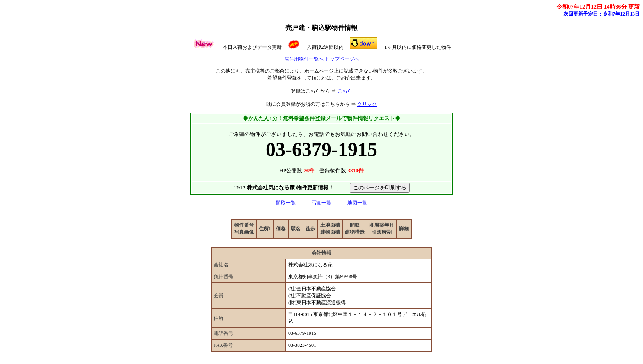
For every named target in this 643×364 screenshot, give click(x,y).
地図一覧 (357, 203)
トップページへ (342, 59)
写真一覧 (321, 203)
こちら (345, 91)
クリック (367, 104)
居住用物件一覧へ (304, 59)
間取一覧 (286, 203)
